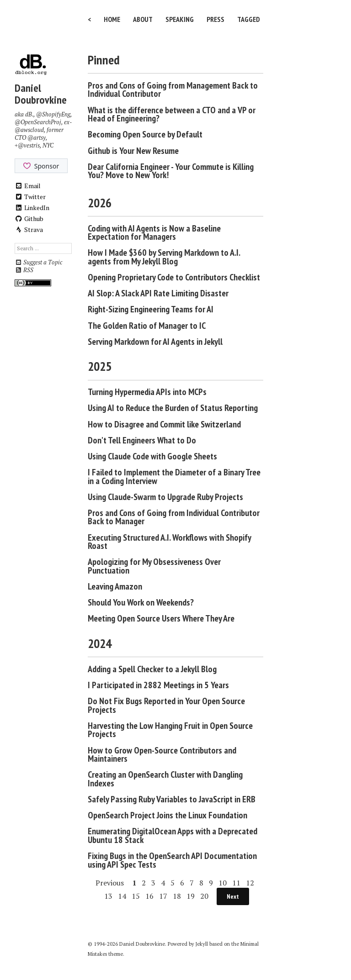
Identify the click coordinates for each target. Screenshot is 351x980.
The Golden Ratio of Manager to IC (147, 326)
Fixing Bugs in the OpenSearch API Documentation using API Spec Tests (172, 860)
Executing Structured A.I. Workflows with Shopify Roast (169, 542)
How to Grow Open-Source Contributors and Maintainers (162, 755)
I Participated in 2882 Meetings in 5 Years (158, 685)
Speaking (180, 19)
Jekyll (202, 944)
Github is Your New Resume (133, 151)
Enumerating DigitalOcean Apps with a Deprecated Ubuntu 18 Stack (173, 835)
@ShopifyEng (53, 114)
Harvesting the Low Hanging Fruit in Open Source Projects (170, 730)
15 (136, 896)
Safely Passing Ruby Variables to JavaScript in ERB (172, 799)
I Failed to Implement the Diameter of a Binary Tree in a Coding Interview (174, 477)
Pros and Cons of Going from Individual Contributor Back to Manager (174, 517)
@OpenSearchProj (38, 122)
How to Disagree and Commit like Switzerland (164, 424)
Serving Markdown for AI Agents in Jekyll (155, 342)
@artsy (37, 138)
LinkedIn (32, 208)
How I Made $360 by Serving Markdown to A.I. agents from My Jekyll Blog (164, 257)
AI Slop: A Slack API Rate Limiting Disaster (158, 293)
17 (163, 896)
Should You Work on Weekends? (141, 602)
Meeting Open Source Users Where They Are (161, 618)
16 (149, 896)
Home (112, 19)
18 (177, 896)
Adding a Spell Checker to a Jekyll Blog (152, 669)
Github (29, 219)
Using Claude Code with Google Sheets (152, 456)
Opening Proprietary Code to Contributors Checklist (174, 277)
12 (250, 883)
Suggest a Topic (38, 262)
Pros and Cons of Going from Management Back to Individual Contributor (173, 90)
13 (108, 896)
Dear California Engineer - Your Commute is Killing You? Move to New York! (171, 171)
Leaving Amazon (115, 586)
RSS (24, 270)
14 (122, 896)
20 (204, 896)
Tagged (249, 19)
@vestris (29, 145)
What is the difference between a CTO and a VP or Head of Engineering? (172, 114)
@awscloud (29, 130)
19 (191, 896)
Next (233, 896)
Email (28, 186)
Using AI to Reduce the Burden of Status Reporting (173, 408)
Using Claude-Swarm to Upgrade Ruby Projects (165, 497)
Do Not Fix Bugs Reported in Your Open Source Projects (166, 705)
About (143, 19)
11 (236, 883)
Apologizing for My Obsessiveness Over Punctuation (154, 566)
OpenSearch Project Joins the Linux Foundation (168, 815)
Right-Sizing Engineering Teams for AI (151, 309)
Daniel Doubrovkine (41, 94)
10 (223, 883)
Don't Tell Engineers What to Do (142, 440)
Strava (29, 229)
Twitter (30, 197)
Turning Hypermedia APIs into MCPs (147, 392)
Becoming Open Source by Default (145, 134)
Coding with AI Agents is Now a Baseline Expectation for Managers (154, 233)
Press (215, 19)
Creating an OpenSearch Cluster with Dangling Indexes (165, 779)
